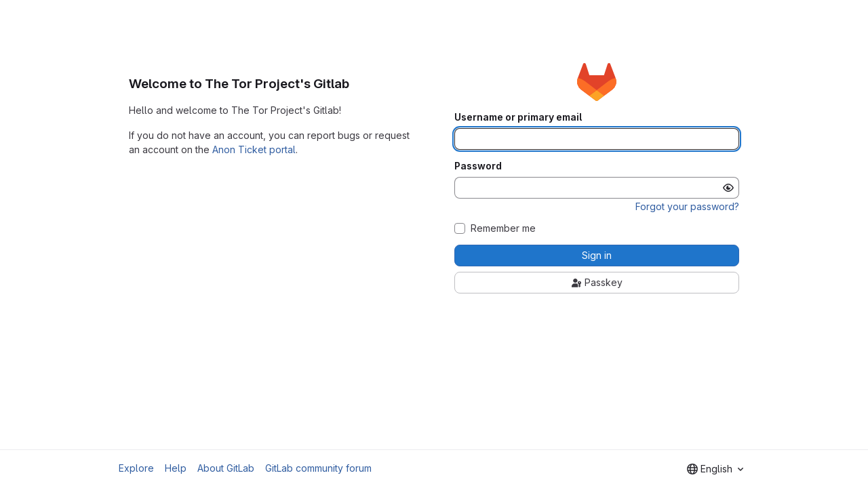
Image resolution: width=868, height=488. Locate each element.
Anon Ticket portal (254, 149)
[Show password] (728, 188)
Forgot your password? (687, 206)
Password (478, 166)
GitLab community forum (318, 468)
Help (176, 468)
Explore (136, 468)
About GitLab (226, 468)
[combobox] (715, 469)
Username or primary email (518, 117)
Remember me (503, 228)
